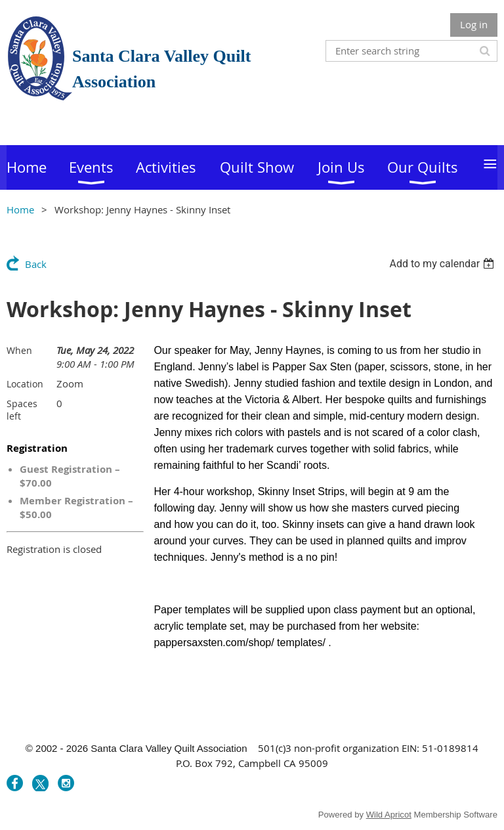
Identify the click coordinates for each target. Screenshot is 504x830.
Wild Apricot (389, 815)
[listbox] (443, 264)
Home (20, 209)
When (19, 350)
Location (25, 384)
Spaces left (22, 410)
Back (36, 264)
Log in (474, 24)
